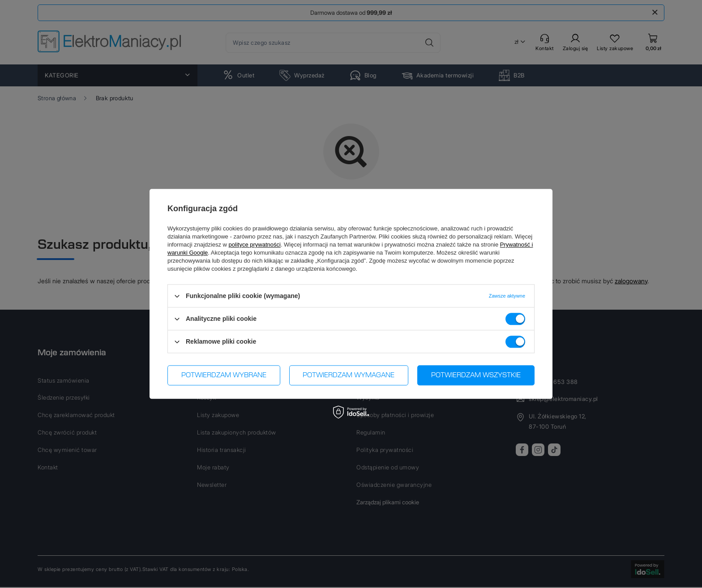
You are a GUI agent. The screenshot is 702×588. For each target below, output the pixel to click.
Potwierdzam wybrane (224, 375)
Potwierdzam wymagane (349, 375)
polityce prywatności (255, 245)
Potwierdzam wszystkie (476, 375)
